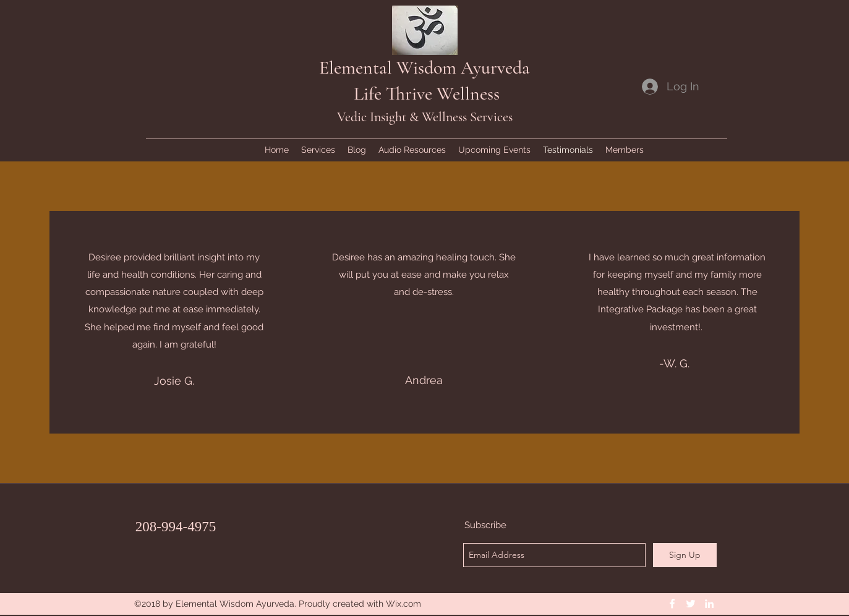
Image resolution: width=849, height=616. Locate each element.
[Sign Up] (685, 555)
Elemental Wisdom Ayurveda (424, 68)
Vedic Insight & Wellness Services (425, 117)
